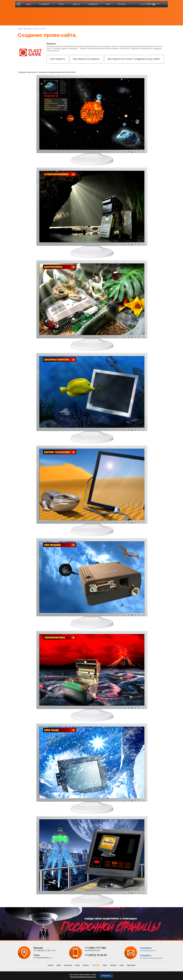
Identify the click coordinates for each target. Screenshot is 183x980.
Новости (86, 965)
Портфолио (96, 965)
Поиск (122, 965)
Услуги (78, 965)
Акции (59, 965)
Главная (20, 29)
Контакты (113, 965)
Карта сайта (131, 965)
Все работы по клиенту (86, 59)
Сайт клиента (58, 59)
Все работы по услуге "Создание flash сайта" (134, 59)
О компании (68, 965)
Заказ (105, 965)
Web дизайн (28, 29)
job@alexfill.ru (146, 955)
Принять (106, 976)
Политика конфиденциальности (83, 977)
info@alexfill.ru (146, 948)
